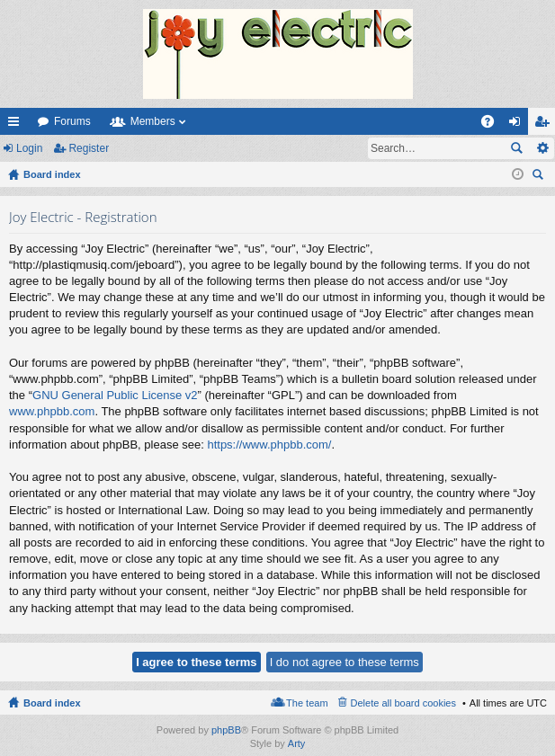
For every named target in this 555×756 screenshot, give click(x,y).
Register (89, 148)
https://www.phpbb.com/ (269, 445)
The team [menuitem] (307, 703)
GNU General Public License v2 (115, 395)
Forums (72, 121)
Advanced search (542, 148)
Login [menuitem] (519, 125)
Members (153, 121)
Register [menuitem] (546, 125)
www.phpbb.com (52, 411)
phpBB (226, 730)
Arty (297, 743)
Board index (52, 703)
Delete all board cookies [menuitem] (403, 703)
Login (29, 148)
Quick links (17, 125)
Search (516, 148)
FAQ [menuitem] (493, 125)
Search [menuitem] (540, 177)
